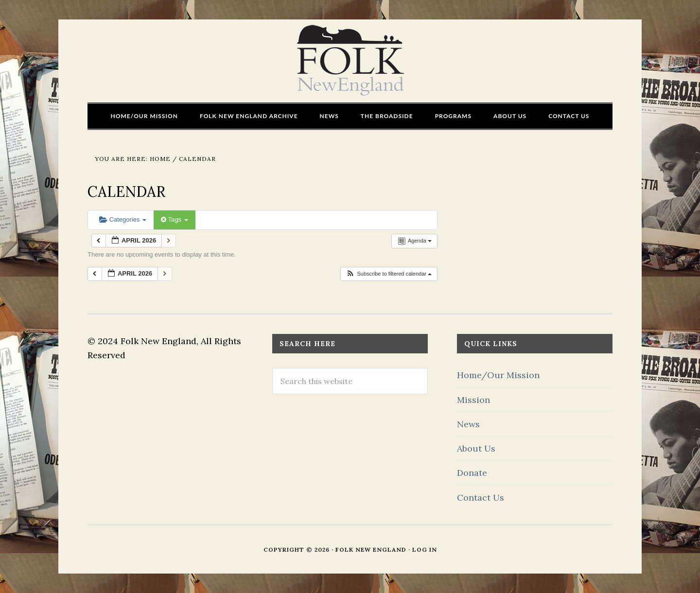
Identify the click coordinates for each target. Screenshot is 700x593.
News (468, 424)
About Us (476, 448)
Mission (473, 400)
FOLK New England (350, 61)
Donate (472, 473)
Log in (425, 549)
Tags (174, 219)
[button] (389, 274)
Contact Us (481, 497)
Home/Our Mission (498, 375)
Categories (123, 219)
